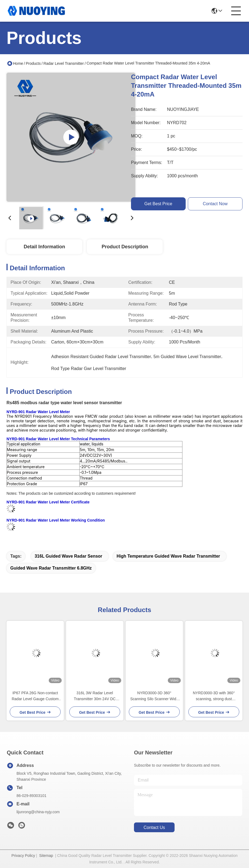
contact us (154, 827)
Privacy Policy (23, 856)
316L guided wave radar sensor (68, 556)
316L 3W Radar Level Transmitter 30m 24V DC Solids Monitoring (95, 696)
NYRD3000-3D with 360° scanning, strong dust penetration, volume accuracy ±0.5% (214, 696)
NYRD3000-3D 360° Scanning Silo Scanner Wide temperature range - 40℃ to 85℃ (154, 696)
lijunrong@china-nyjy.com (38, 812)
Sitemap (46, 856)
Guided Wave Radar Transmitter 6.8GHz (51, 568)
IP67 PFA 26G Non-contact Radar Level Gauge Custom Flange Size (35, 696)
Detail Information (44, 247)
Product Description (125, 247)
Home (18, 63)
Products (33, 63)
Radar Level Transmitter (63, 63)
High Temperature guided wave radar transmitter (168, 556)
